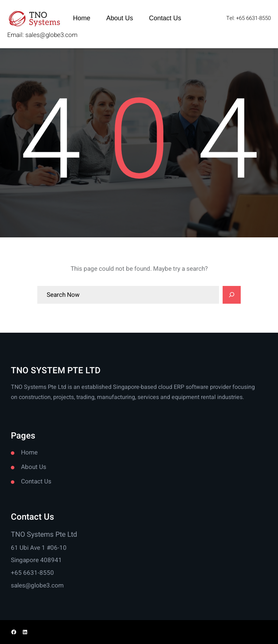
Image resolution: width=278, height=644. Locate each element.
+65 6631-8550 (32, 573)
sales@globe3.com (51, 35)
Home (29, 452)
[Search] (232, 295)
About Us (34, 467)
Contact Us (36, 481)
